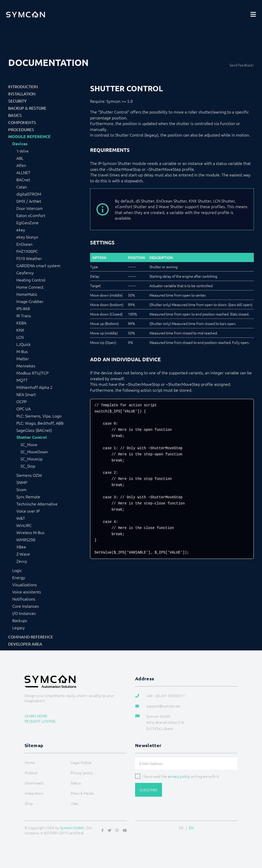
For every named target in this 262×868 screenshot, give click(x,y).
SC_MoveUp (31, 459)
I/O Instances (24, 613)
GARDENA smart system (38, 265)
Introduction (23, 86)
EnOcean (24, 244)
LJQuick (24, 344)
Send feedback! (242, 65)
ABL (20, 158)
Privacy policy (82, 773)
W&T (21, 518)
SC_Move (29, 444)
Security (17, 101)
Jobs (74, 803)
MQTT (22, 380)
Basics (15, 115)
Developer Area (25, 644)
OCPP (21, 401)
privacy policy (179, 776)
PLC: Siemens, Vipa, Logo (39, 416)
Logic (17, 570)
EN (191, 828)
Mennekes (26, 366)
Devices (20, 144)
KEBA (21, 323)
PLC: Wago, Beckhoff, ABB (40, 423)
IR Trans (24, 315)
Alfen (21, 165)
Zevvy (22, 561)
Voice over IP (28, 511)
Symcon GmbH (72, 828)
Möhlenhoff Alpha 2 (34, 387)
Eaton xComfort (31, 215)
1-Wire (23, 151)
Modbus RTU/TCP (32, 373)
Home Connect (30, 287)
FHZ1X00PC (27, 251)
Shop (29, 803)
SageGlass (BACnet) (34, 430)
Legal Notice (81, 762)
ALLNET (23, 172)
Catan (22, 187)
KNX (20, 330)
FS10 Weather (29, 258)
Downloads (34, 783)
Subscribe (149, 790)
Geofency (25, 273)
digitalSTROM (29, 194)
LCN (20, 337)
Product (31, 773)
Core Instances (26, 606)
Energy (19, 577)
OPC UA (24, 409)
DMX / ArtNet (29, 201)
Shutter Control (32, 437)
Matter (23, 358)
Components (22, 122)
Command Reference (31, 637)
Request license (40, 721)
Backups (20, 620)
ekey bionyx (27, 237)
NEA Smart (26, 394)
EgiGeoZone (28, 222)
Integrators (34, 793)
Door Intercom (30, 208)
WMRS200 (26, 539)
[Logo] (26, 14)
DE (181, 828)
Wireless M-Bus (30, 532)
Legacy (19, 627)
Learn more (36, 716)
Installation (22, 94)
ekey (21, 230)
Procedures (21, 129)
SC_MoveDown (34, 452)
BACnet (23, 179)
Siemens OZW (29, 475)
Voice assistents (27, 592)
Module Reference (29, 137)
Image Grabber (30, 301)
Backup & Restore (27, 108)
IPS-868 (23, 308)
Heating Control (31, 280)
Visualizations (25, 584)
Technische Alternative (37, 504)
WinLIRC (24, 525)
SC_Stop (28, 466)
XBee (21, 547)
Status (76, 783)
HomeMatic (27, 294)
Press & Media (82, 793)
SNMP (22, 482)
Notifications (24, 599)
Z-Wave (23, 554)
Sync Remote (28, 497)
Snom (21, 489)
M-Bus (22, 351)
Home (30, 762)
